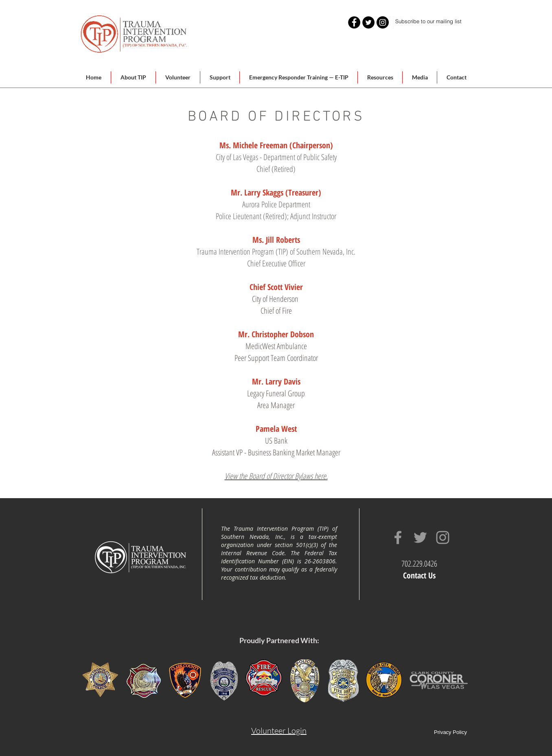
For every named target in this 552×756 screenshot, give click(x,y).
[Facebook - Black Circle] (354, 22)
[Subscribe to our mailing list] (428, 21)
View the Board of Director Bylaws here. (276, 476)
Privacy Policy (450, 732)
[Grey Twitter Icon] (420, 537)
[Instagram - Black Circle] (383, 22)
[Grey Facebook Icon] (398, 537)
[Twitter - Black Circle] (368, 22)
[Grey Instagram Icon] (443, 537)
